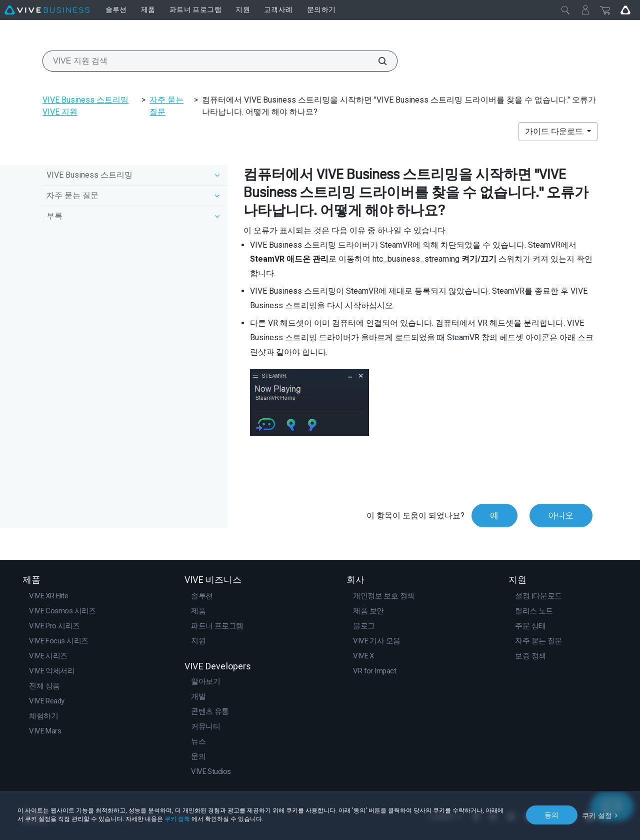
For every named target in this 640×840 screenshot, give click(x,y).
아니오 (561, 515)
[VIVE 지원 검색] (377, 61)
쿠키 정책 (177, 819)
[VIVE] (47, 10)
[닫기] (565, 10)
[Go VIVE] (625, 10)
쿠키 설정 (597, 814)
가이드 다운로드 (555, 131)
